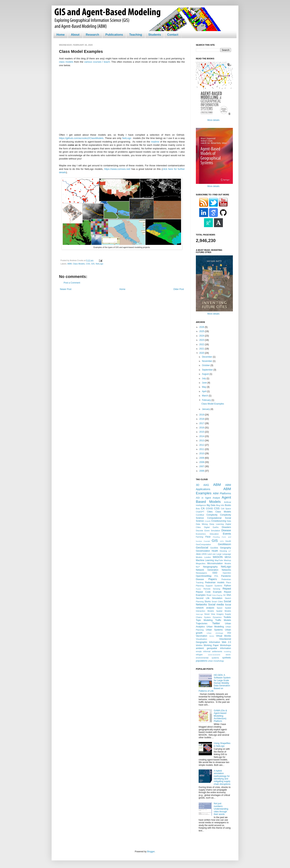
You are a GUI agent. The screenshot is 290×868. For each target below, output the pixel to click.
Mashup (227, 560)
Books (228, 505)
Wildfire (199, 645)
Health (215, 551)
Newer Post (66, 289)
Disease (226, 530)
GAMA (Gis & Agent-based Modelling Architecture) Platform (220, 716)
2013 (202, 441)
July (204, 378)
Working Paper (211, 645)
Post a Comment (72, 283)
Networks (226, 570)
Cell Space (226, 509)
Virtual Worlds (224, 636)
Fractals (207, 541)
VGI (229, 633)
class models (66, 62)
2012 (202, 445)
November (207, 361)
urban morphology (216, 661)
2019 (202, 415)
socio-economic (214, 655)
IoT (230, 551)
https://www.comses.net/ (117, 169)
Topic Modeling (204, 620)
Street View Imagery (214, 614)
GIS (93, 264)
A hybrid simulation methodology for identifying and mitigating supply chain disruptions (222, 777)
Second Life (203, 598)
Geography (226, 548)
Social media (216, 604)
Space (220, 608)
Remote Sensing (212, 589)
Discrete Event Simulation (208, 531)
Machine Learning (205, 560)
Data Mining (202, 524)
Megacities (201, 563)
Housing (223, 551)
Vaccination (202, 636)
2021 (202, 349)
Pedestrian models (215, 582)
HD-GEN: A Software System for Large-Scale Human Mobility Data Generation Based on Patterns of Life (215, 683)
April (204, 391)
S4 (224, 595)
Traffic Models (223, 620)
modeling (227, 652)
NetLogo (127, 138)
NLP (198, 567)
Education (214, 534)
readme (155, 142)
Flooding (216, 537)
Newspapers (201, 573)
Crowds (208, 521)
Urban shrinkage (215, 633)
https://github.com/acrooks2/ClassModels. (82, 138)
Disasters (226, 527)
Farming (200, 537)
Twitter (216, 623)
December (207, 357)
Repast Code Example (209, 592)
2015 (202, 432)
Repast (227, 589)
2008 (202, 462)
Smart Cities (217, 602)
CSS (88, 264)
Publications (114, 35)
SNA (229, 595)
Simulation (217, 598)
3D (198, 485)
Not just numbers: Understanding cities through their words (221, 809)
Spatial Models (224, 611)
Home (60, 35)
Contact (173, 35)
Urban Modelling (215, 627)
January (206, 409)
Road (209, 595)
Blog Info (220, 505)
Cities (210, 512)
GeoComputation (203, 544)
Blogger (151, 852)
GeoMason (225, 544)
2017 (202, 423)
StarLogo (199, 614)
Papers (213, 579)
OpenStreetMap (204, 576)
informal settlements (213, 651)
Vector (212, 636)
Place (229, 582)
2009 (202, 458)
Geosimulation (203, 551)
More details (213, 120)
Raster (198, 589)
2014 (202, 436)
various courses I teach (97, 62)
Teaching (136, 35)
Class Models (79, 264)
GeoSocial (202, 548)
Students (155, 35)
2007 (202, 466)
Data (229, 521)
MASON (218, 557)
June (205, 383)
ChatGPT (200, 512)
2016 (202, 428)
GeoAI (228, 541)
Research (92, 35)
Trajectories (202, 624)
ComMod (200, 515)
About (75, 35)
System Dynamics (213, 617)
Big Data (211, 505)
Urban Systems (214, 630)
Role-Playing (217, 595)
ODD (215, 573)
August (206, 374)
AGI (198, 498)
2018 (202, 419)
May (204, 387)
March (205, 396)
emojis (199, 651)
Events (227, 534)
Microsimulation (215, 563)
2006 (202, 471)
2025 (202, 331)
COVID (209, 509)
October (206, 365)
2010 (202, 453)
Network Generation (207, 570)
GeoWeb (214, 548)
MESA (228, 557)
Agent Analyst (213, 498)
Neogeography (210, 567)
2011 (202, 449)
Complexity (212, 515)
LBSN (204, 554)
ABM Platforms (222, 493)
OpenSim (227, 573)
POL (216, 576)
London (208, 557)
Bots (198, 509)
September (208, 370)
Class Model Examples (213, 404)
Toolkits (227, 617)
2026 (202, 327)
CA (203, 508)
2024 (202, 336)
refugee (199, 655)
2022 (202, 344)
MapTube (219, 560)
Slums (208, 602)
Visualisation (201, 639)
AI (202, 498)
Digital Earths (211, 527)
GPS (222, 541)
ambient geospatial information (213, 648)
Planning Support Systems (209, 586)
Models (228, 563)
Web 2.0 (226, 642)
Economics (201, 534)
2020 (202, 353)
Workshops (225, 645)
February (207, 400)
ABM (69, 264)
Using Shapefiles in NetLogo (222, 745)
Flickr (208, 537)
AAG (206, 485)
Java (198, 554)
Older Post (179, 289)
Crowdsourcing (219, 521)
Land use (211, 554)
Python (228, 586)
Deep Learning (216, 524)
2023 (202, 340)
